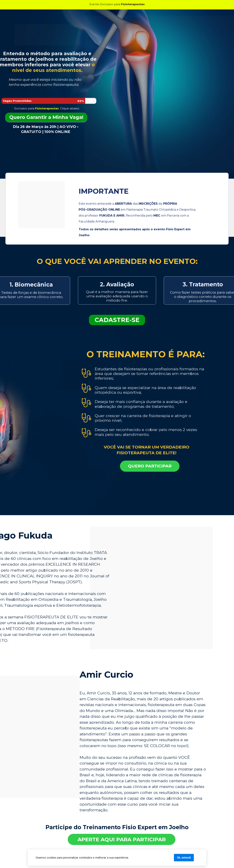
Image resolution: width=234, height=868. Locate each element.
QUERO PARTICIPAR (150, 466)
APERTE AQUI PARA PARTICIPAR (121, 839)
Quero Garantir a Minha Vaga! (46, 117)
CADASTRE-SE (117, 320)
